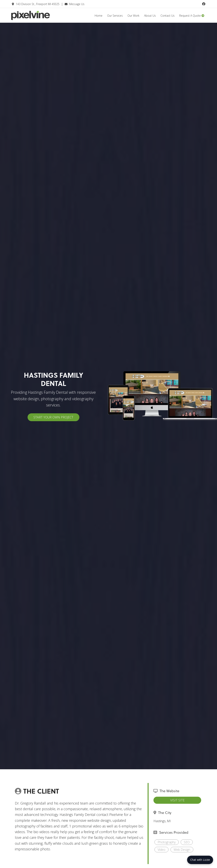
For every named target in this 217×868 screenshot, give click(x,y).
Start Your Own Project (53, 417)
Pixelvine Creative (40, 18)
